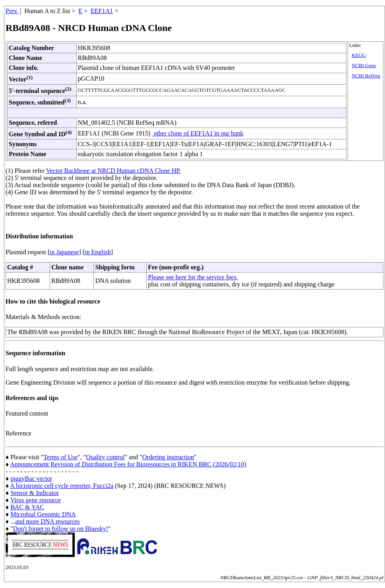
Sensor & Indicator (35, 493)
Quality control (105, 457)
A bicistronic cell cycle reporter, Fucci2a (62, 486)
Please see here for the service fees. (193, 277)
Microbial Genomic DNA (43, 514)
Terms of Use (60, 457)
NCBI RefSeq (366, 76)
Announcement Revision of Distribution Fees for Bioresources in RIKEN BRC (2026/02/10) (128, 464)
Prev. (12, 11)
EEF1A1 (102, 11)
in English (98, 252)
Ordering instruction (168, 457)
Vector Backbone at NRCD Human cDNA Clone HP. (114, 171)
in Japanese (64, 252)
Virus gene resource (36, 500)
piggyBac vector (31, 479)
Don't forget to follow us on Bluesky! (61, 529)
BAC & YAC (27, 507)
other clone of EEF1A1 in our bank (198, 133)
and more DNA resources (47, 521)
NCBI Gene (364, 66)
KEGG (359, 55)
